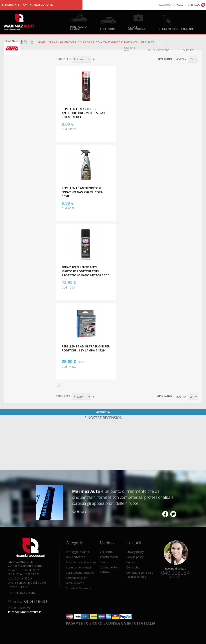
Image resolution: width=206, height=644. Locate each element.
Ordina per (63, 59)
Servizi (104, 562)
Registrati (165, 5)
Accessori (107, 29)
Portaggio (78, 28)
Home (42, 42)
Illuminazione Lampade (176, 29)
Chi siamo (106, 552)
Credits (131, 562)
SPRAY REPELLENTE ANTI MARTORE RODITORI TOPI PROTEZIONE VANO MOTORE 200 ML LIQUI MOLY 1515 (85, 273)
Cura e (137, 28)
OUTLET (188, 50)
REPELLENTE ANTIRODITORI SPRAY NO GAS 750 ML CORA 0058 (82, 192)
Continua (78, 511)
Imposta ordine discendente (94, 60)
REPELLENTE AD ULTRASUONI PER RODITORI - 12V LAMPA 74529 (86, 348)
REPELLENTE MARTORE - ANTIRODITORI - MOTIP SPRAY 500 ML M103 (83, 113)
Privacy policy (135, 552)
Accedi (180, 5)
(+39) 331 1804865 (35, 601)
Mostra (181, 59)
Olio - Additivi (159, 50)
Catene (130, 49)
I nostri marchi (109, 557)
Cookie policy (135, 557)
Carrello (194, 5)
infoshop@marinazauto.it (25, 612)
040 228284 (43, 5)
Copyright (133, 567)
